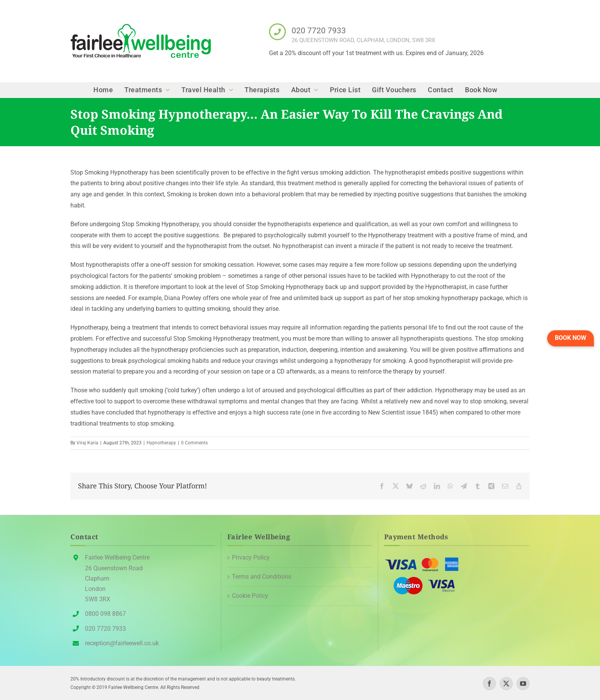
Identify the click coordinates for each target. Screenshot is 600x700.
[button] (571, 338)
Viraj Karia (87, 443)
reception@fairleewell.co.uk (122, 643)
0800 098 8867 (105, 614)
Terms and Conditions (262, 577)
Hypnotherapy (161, 443)
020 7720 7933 (319, 30)
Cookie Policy (250, 596)
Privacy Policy (251, 557)
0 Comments (194, 443)
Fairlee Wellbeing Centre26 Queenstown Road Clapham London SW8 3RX (117, 578)
